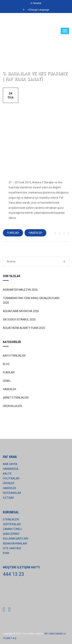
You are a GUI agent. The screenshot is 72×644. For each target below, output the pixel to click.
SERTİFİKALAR (12, 524)
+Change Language (38, 10)
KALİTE (7, 474)
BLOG (6, 364)
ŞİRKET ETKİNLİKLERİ (16, 398)
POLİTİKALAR (11, 478)
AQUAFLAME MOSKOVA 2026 (21, 311)
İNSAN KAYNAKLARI (15, 544)
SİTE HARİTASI (12, 548)
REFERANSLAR (12, 493)
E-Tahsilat (36, 3)
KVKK (6, 553)
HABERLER (35, 233)
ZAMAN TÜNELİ (12, 529)
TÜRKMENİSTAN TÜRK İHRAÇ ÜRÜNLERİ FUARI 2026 (31, 300)
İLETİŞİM (8, 498)
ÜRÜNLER (9, 483)
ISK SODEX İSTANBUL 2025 (19, 320)
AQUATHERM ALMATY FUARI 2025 (24, 328)
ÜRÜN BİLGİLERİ (12, 406)
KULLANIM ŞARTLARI (16, 539)
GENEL (7, 381)
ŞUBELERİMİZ (11, 534)
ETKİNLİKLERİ (11, 519)
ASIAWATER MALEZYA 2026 (20, 290)
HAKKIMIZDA (11, 469)
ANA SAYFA (10, 464)
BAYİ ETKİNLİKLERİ (14, 356)
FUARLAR (13, 233)
